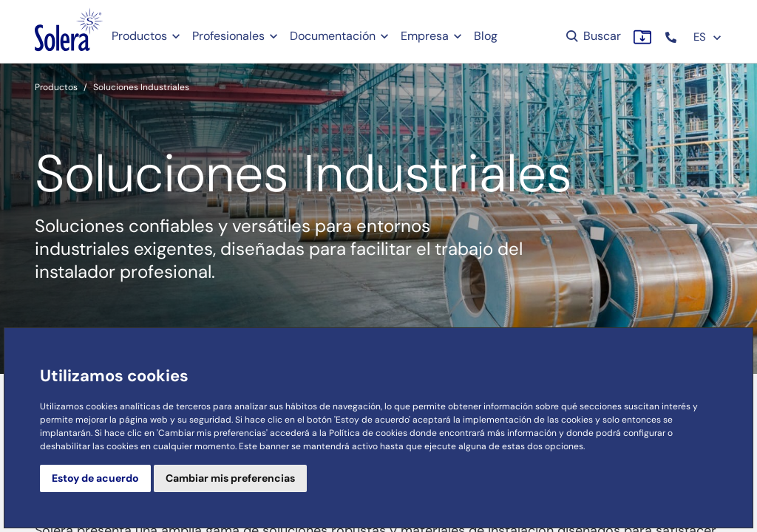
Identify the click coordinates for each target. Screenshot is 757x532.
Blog (486, 36)
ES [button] (708, 37)
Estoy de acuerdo (95, 478)
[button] (672, 37)
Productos (139, 36)
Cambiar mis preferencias (230, 478)
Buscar (593, 36)
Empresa (425, 36)
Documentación (333, 36)
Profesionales (228, 36)
